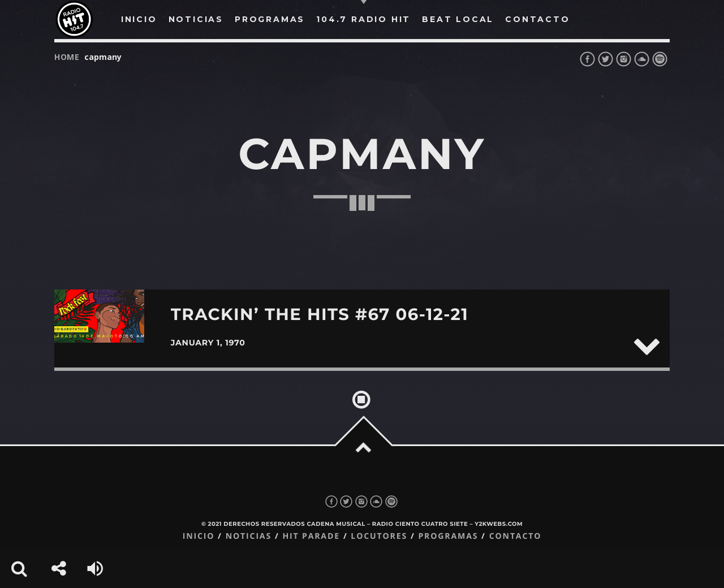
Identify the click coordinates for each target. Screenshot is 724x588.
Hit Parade (311, 536)
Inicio (199, 536)
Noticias (249, 536)
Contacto (516, 536)
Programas (448, 536)
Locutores (379, 536)
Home (67, 57)
